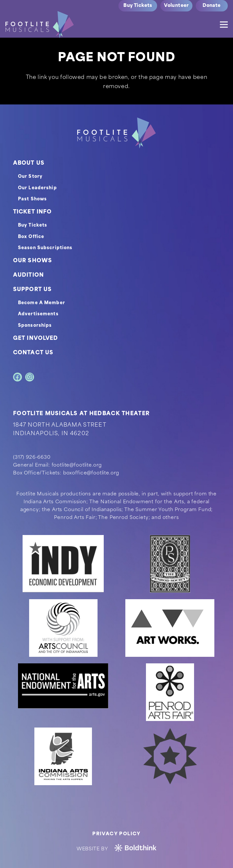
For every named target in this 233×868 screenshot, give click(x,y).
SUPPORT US (32, 290)
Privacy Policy (116, 834)
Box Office (31, 237)
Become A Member (42, 303)
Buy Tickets (33, 225)
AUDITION (28, 275)
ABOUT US (29, 163)
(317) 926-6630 (32, 458)
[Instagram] (30, 377)
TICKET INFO (32, 212)
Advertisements (38, 314)
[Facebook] (18, 377)
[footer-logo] (116, 133)
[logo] (40, 25)
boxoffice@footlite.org (91, 473)
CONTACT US (33, 353)
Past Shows (32, 199)
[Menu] (224, 25)
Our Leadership (37, 188)
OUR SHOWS (33, 261)
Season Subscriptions (45, 248)
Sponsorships (35, 326)
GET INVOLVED (36, 339)
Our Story (30, 177)
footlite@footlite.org (77, 465)
